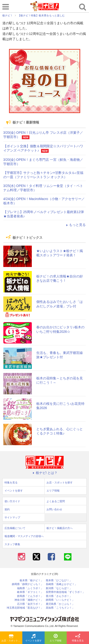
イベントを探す (33, 638)
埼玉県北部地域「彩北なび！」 (25, 608)
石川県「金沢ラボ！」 (30, 604)
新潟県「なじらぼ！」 (59, 588)
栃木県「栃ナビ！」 (31, 580)
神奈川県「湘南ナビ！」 (29, 600)
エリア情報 (56, 638)
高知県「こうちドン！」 (60, 608)
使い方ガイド (12, 501)
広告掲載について (15, 528)
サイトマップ (12, 517)
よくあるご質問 (56, 501)
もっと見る (75, 225)
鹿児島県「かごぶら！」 (60, 604)
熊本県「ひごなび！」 (59, 580)
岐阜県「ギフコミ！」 (30, 592)
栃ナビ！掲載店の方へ (60, 528)
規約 (7, 509)
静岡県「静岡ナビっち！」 (28, 584)
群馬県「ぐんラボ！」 (30, 596)
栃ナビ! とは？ (45, 473)
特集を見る (78, 638)
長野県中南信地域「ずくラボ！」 (65, 592)
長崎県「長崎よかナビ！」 (61, 584)
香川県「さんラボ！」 (59, 596)
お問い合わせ (54, 509)
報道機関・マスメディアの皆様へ (24, 536)
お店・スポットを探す (12, 638)
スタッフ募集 (12, 544)
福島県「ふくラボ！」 (30, 588)
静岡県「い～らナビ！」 (60, 600)
